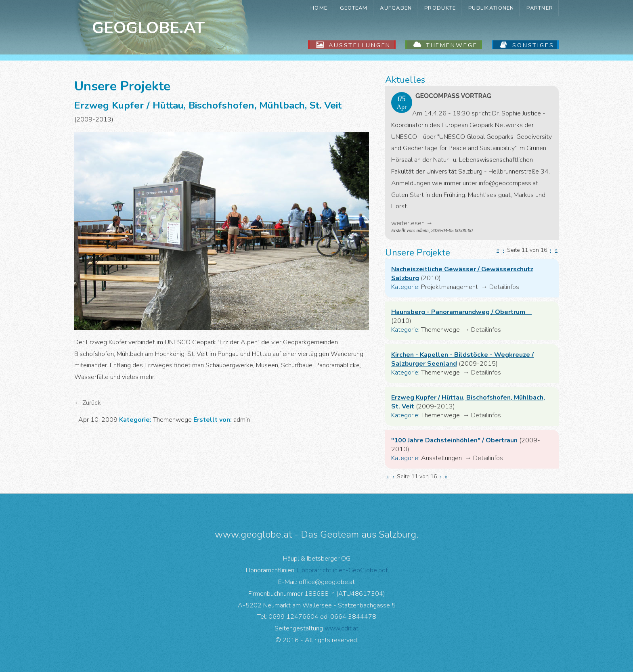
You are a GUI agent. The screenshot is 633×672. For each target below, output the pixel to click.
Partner (540, 8)
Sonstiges (533, 45)
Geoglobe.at (148, 28)
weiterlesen (408, 223)
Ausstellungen (360, 45)
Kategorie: (405, 287)
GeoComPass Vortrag (453, 96)
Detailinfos (504, 287)
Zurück (92, 403)
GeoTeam (354, 8)
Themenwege (452, 45)
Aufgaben (396, 8)
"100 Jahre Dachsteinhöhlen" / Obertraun (454, 440)
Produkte (440, 8)
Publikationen (491, 8)
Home (319, 8)
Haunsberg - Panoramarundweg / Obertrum (461, 312)
